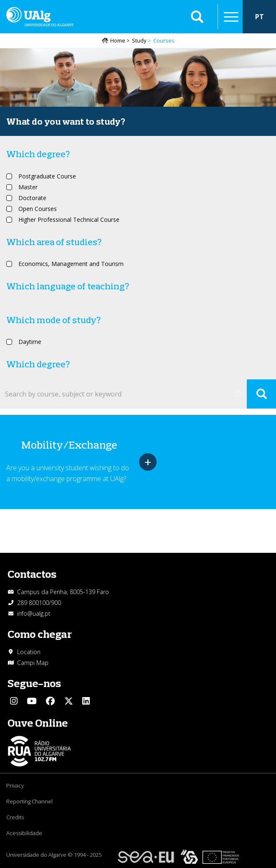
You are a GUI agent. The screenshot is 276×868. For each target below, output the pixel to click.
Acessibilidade (24, 833)
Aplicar (197, 17)
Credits (15, 817)
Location (29, 652)
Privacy (15, 785)
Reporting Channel (29, 801)
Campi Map (33, 663)
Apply (261, 394)
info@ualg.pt (34, 613)
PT (260, 17)
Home (118, 40)
